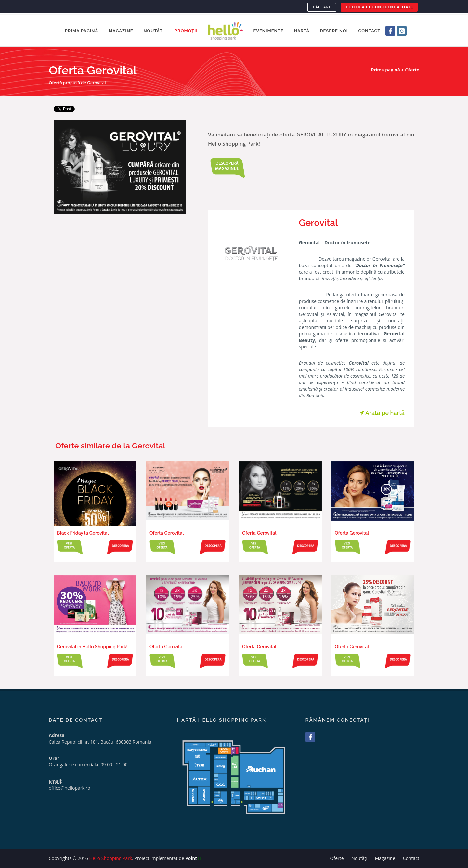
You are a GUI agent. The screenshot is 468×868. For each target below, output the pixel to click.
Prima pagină (386, 70)
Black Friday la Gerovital (83, 533)
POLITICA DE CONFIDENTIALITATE (380, 7)
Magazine (385, 858)
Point (194, 858)
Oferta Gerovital (167, 533)
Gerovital (318, 223)
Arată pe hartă (382, 413)
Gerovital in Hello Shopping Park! (92, 647)
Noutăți (359, 858)
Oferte (412, 70)
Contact (411, 858)
